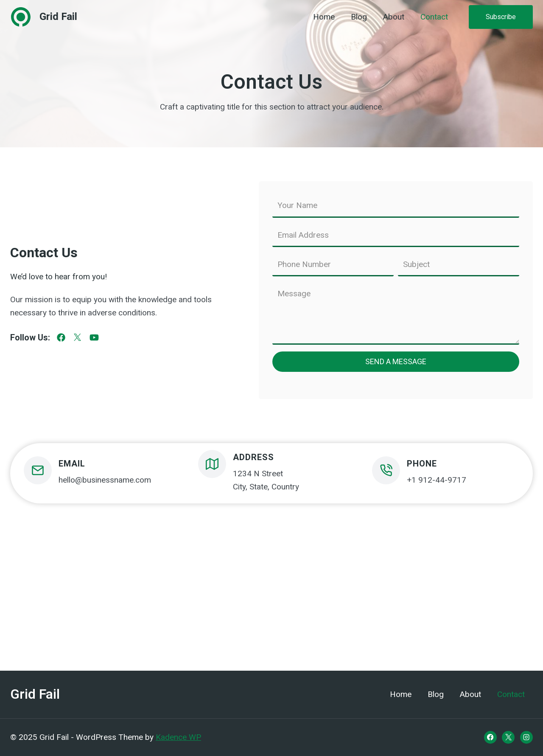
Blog (359, 17)
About (394, 17)
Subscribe (501, 17)
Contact (434, 17)
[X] (508, 737)
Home (324, 17)
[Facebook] (490, 737)
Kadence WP (178, 737)
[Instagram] (526, 737)
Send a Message (396, 361)
